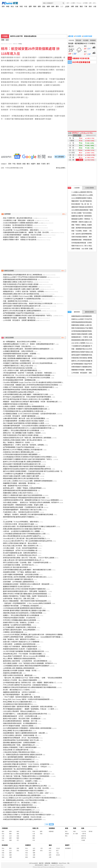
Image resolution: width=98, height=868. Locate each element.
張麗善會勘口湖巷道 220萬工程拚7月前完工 (18, 282)
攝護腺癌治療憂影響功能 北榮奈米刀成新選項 (19, 692)
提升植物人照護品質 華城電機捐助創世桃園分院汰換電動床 (23, 791)
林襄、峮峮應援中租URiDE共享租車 (83, 349)
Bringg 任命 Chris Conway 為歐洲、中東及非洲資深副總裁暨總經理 (26, 699)
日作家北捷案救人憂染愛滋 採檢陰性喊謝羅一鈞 (20, 735)
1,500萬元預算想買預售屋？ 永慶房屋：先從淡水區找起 (22, 235)
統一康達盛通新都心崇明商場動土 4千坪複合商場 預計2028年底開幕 (26, 378)
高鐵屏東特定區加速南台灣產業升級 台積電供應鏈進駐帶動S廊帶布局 (27, 469)
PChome (79, 3)
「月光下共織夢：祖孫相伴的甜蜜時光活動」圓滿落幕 (22, 697)
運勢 (39, 6)
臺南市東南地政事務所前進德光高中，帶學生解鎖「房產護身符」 (25, 591)
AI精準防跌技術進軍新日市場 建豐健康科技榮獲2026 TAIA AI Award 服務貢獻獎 (31, 500)
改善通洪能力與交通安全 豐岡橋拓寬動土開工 (19, 308)
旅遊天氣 (84, 836)
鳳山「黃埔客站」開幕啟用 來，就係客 (16, 442)
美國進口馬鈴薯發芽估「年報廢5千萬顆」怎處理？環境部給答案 (25, 596)
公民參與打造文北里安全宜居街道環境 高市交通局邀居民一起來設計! (27, 774)
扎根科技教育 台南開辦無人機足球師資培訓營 (19, 644)
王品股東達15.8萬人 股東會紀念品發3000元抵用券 (21, 512)
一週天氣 (84, 834)
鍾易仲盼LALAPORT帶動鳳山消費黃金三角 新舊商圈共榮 (23, 450)
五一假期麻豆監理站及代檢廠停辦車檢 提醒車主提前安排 (23, 755)
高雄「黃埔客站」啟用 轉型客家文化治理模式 (19, 639)
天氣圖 (83, 840)
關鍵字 (67, 845)
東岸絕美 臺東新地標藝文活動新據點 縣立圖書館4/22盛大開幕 (24, 611)
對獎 (75, 828)
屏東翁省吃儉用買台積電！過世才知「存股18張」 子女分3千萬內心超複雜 (29, 558)
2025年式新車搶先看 (81, 62)
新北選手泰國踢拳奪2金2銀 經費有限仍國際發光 (20, 553)
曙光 (28, 164)
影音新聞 (5, 845)
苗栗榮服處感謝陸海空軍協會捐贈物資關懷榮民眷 (20, 280)
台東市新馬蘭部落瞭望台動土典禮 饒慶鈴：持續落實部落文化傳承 (26, 394)
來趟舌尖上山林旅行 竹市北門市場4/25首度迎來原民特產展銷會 (25, 277)
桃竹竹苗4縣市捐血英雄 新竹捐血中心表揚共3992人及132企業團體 (26, 399)
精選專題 (51, 832)
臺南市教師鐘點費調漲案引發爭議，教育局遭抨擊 (20, 783)
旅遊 (77, 6)
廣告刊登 (41, 863)
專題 (8, 6)
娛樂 (53, 6)
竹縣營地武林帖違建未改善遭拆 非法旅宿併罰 (19, 618)
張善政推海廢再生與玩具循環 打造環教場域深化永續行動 (23, 507)
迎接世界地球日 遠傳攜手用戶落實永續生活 (18, 579)
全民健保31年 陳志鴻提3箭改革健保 (15, 567)
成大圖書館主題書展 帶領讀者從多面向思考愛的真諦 (21, 812)
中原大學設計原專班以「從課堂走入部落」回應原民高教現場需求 (25, 771)
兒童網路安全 (55, 863)
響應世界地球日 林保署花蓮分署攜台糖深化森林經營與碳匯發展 (25, 594)
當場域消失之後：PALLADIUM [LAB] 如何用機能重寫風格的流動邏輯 (27, 375)
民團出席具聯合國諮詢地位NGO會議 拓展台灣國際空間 (22, 529)
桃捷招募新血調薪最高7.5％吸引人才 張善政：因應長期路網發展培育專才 (29, 344)
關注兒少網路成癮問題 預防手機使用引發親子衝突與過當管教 (24, 467)
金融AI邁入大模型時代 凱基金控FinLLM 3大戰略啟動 (21, 642)
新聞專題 (52, 828)
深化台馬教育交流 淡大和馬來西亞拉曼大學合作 (20, 555)
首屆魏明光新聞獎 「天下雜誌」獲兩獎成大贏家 (19, 572)
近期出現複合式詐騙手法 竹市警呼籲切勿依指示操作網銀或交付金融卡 (27, 815)
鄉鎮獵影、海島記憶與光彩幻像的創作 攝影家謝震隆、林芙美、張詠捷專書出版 (30, 402)
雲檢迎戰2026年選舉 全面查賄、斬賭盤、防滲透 (20, 671)
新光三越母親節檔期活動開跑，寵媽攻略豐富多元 (20, 757)
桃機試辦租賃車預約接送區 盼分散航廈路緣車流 (20, 723)
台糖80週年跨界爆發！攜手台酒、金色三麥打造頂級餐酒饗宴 (24, 418)
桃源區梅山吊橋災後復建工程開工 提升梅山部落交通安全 (23, 440)
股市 (68, 3)
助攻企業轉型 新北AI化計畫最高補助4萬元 (18, 702)
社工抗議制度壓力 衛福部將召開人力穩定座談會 (19, 627)
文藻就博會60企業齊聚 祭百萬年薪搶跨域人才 (19, 759)
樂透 (74, 832)
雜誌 (81, 6)
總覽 (50, 848)
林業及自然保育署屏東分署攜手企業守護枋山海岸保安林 (22, 819)
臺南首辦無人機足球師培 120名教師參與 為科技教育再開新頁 (25, 661)
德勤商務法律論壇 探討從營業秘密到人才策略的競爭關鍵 (23, 613)
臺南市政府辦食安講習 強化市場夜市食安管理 (19, 762)
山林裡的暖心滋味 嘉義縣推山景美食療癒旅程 (19, 668)
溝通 (38, 164)
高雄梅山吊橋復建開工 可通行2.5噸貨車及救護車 (20, 747)
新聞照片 (28, 845)
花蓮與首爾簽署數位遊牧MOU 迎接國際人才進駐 (20, 781)
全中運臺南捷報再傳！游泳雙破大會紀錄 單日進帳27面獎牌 (23, 421)
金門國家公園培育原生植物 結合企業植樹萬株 (19, 630)
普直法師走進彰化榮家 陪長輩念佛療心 (17, 361)
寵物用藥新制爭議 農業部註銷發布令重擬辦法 (19, 517)
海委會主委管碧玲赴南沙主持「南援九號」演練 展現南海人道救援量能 (27, 438)
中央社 (20, 44)
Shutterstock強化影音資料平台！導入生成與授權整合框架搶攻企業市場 (27, 541)
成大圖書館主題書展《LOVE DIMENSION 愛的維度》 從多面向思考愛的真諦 (29, 414)
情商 (18, 834)
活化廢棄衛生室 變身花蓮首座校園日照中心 (18, 704)
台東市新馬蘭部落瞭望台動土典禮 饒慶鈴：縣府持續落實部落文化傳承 (27, 570)
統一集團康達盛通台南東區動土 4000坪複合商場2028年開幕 (24, 800)
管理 (50, 855)
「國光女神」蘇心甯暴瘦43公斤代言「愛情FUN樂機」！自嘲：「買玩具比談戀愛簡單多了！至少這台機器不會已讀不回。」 (46, 678)
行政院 (43, 164)
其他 (18, 851)
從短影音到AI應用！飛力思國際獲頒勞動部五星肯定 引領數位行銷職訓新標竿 (29, 527)
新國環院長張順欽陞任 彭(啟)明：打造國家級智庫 (20, 649)
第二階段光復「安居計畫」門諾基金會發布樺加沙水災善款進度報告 (26, 776)
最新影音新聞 (89, 312)
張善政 (19, 164)
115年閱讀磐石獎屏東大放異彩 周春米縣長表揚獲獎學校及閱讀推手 (26, 666)
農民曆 (71, 36)
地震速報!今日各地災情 (81, 58)
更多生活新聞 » (61, 168)
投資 (50, 853)
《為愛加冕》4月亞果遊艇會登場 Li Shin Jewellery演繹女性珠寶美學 (27, 603)
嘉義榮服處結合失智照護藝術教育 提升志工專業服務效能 (23, 275)
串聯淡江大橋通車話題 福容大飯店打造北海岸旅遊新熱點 (23, 495)
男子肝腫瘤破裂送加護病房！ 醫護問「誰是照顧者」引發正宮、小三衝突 (29, 709)
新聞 (3, 40)
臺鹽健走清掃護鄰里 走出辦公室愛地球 (16, 587)
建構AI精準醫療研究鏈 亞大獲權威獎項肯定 (18, 805)
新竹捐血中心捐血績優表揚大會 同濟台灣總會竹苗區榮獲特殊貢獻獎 (27, 397)
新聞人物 (35, 828)
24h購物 (73, 3)
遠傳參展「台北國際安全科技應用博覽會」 (18, 625)
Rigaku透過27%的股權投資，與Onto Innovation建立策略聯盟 (24, 656)
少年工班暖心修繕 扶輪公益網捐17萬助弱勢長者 (20, 807)
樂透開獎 (93, 40)
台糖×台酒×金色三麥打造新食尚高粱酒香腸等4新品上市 (22, 560)
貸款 (10, 164)
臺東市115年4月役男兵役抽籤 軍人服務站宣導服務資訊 (22, 311)
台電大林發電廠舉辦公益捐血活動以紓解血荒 (19, 392)
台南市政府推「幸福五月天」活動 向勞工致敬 (19, 599)
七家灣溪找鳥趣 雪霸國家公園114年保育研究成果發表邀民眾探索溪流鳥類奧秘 (31, 385)
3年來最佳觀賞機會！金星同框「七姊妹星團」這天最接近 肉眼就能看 (27, 373)
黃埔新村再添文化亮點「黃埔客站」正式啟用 (19, 623)
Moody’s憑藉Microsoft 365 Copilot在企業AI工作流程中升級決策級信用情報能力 (30, 798)
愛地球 (58, 855)
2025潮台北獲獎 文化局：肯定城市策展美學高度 (20, 548)
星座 (44, 6)
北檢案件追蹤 (87, 36)
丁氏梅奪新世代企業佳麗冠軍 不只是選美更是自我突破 (22, 299)
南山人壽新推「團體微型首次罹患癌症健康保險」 (20, 659)
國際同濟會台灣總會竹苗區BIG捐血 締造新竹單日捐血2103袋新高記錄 (28, 304)
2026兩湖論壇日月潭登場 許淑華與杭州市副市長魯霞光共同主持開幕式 (27, 457)
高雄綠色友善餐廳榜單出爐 (12, 673)
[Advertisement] (34, 185)
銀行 (48, 164)
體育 (57, 6)
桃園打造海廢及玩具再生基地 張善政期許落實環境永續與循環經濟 (26, 349)
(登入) (95, 3)
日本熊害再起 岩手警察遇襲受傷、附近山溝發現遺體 (29, 36)
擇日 (66, 836)
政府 (90, 6)
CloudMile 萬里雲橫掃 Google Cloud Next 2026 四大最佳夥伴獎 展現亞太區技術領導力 (33, 382)
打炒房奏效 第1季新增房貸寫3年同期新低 (18, 225)
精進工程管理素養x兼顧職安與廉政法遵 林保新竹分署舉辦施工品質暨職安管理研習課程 (34, 358)
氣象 (83, 828)
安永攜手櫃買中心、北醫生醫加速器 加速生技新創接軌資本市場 (25, 714)
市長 (14, 164)
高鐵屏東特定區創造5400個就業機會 (16, 404)
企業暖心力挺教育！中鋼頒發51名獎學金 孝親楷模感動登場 (23, 406)
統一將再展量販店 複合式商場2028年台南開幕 (19, 342)
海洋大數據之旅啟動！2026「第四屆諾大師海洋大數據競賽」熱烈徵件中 (28, 663)
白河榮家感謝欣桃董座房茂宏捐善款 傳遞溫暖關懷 (20, 287)
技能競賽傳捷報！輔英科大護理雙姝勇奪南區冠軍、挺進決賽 (24, 733)
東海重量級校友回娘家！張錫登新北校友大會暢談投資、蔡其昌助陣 (26, 584)
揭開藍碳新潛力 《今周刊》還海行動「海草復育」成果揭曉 (23, 292)
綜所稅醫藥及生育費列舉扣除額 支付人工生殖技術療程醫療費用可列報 (27, 428)
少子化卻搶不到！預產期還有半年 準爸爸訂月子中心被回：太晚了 (26, 793)
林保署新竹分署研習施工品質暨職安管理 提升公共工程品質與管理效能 (28, 363)
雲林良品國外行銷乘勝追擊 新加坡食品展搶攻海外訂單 (22, 306)
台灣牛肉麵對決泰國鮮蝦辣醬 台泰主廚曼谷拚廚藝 (21, 575)
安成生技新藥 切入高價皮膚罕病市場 (16, 750)
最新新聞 (74, 312)
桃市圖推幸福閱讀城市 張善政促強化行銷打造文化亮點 (22, 510)
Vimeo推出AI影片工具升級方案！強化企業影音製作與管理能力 (24, 539)
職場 (35, 6)
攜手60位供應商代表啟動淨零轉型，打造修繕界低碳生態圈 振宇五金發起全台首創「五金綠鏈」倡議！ (38, 471)
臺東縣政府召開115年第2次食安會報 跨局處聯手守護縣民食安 (24, 589)
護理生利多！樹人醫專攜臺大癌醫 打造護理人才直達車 (22, 433)
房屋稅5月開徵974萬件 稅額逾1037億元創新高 (20, 237)
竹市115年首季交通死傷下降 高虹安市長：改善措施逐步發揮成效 (25, 685)
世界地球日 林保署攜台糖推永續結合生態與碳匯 (19, 620)
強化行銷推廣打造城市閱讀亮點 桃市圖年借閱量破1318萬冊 (24, 423)
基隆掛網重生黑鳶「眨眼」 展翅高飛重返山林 (19, 745)
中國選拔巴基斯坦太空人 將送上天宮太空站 (18, 366)
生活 (62, 6)
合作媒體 (85, 3)
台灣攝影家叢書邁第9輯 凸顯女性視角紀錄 (18, 351)
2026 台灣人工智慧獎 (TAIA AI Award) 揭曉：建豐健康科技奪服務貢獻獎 (28, 296)
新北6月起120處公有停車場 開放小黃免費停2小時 (21, 546)
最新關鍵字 (68, 848)
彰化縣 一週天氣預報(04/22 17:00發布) (16, 690)
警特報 (90, 832)
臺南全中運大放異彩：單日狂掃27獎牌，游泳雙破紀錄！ (22, 719)
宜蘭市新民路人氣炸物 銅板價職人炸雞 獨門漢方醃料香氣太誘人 (25, 577)
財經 (21, 6)
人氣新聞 (74, 188)
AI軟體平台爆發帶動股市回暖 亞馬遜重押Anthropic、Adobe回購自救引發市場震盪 (32, 637)
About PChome (63, 863)
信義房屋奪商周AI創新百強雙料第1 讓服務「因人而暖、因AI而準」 (27, 232)
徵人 (69, 863)
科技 (26, 6)
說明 (90, 3)
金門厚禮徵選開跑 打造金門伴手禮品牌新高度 (19, 313)
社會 (17, 6)
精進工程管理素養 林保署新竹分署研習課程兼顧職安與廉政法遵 (25, 409)
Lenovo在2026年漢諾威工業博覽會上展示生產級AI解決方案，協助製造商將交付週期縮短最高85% (37, 635)
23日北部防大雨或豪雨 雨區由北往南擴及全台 (19, 711)
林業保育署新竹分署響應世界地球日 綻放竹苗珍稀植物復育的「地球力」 (28, 316)
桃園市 (33, 164)
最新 (3, 832)
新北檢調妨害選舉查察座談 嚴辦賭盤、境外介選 (20, 721)
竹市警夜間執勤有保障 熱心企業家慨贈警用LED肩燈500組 (23, 411)
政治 (12, 6)
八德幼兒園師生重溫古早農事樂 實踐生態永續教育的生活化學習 (25, 786)
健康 (48, 6)
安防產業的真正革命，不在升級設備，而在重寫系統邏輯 (22, 654)
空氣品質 (78, 40)
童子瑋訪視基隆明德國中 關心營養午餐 (17, 695)
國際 (30, 6)
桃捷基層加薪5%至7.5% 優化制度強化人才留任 (20, 803)
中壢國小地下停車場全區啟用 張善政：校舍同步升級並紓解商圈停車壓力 (29, 387)
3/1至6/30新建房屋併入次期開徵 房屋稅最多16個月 (21, 223)
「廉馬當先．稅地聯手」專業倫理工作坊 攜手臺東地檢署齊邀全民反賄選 (28, 515)
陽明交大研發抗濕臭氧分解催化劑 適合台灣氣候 (20, 543)
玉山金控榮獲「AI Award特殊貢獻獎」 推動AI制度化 (21, 230)
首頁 (3, 6)
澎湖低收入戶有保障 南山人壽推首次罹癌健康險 (20, 680)
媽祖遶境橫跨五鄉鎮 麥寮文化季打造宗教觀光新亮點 (21, 294)
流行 (18, 840)
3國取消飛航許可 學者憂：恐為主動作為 (17, 346)
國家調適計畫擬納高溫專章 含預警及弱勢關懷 (19, 743)
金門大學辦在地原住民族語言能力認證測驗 (18, 368)
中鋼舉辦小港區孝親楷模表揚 (13, 632)
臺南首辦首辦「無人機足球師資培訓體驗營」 (19, 769)
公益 (57, 853)
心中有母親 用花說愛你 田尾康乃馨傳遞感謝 (19, 320)
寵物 (18, 832)
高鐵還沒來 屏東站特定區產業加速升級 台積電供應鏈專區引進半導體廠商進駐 (30, 687)
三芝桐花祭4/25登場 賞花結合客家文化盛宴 (18, 524)
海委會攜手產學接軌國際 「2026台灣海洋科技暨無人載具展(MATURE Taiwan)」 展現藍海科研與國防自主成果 (41, 426)
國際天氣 (84, 838)
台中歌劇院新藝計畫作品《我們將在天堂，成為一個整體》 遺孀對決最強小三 (29, 683)
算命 (66, 832)
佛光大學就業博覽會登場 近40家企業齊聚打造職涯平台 (22, 536)
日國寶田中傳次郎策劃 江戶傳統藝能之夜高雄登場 (21, 606)
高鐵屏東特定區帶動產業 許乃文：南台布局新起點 (21, 738)
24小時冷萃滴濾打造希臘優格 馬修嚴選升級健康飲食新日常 (23, 651)
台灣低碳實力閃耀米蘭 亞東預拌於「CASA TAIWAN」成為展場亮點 (26, 764)
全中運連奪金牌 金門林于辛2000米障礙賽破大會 (20, 551)
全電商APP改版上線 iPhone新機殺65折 (84, 195)
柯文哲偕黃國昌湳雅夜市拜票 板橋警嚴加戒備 (19, 380)
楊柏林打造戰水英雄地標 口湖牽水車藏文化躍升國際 (21, 289)
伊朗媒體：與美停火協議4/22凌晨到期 (84, 222)
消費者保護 (47, 863)
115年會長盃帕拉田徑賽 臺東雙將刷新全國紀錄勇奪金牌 (22, 608)
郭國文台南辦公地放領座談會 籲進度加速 (18, 675)
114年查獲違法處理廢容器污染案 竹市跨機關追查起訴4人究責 (24, 534)
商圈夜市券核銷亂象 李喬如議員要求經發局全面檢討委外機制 (24, 498)
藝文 (57, 851)
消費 (72, 6)
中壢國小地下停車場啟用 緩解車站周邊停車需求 (20, 647)
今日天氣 (71, 40)
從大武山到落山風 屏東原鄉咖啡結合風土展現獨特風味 (22, 795)
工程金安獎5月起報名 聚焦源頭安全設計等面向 (19, 752)
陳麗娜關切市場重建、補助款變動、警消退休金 (19, 318)
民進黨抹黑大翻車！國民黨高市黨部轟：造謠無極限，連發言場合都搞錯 (28, 707)
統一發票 (76, 834)
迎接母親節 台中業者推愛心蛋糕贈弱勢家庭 (19, 582)
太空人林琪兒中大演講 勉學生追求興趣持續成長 (20, 370)
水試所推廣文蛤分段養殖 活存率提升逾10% (19, 565)
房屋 (24, 164)
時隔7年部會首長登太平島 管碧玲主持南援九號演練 (21, 284)
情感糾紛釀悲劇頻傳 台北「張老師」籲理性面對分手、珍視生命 (25, 767)
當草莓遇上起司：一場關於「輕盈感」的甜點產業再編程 (22, 488)
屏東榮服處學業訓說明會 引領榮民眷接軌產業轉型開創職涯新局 (25, 390)
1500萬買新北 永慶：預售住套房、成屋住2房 (19, 220)
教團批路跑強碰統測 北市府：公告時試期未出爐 (20, 716)
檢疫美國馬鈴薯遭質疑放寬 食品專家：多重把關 (19, 354)
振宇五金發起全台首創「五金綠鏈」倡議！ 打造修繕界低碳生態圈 (26, 563)
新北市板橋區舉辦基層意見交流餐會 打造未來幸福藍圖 (22, 779)
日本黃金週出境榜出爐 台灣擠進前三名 (84, 243)
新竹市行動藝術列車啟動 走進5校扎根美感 (18, 726)
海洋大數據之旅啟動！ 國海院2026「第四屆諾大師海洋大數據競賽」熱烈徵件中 (31, 503)
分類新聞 (5, 828)
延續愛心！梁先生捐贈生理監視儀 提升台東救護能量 (21, 430)
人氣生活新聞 (89, 188)
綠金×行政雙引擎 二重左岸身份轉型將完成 (18, 218)
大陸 (95, 6)
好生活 (58, 848)
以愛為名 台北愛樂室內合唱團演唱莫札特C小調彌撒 (21, 531)
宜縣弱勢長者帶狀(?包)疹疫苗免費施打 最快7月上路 (21, 740)
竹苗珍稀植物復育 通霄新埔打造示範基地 (18, 356)
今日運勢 (78, 36)
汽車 (86, 6)
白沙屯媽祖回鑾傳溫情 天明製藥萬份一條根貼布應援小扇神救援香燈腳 (27, 728)
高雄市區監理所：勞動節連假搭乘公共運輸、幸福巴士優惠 (23, 505)
